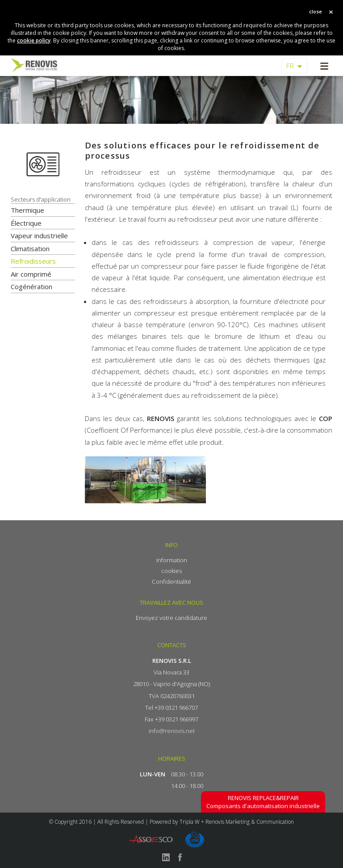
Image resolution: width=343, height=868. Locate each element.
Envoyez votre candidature (171, 618)
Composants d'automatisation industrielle (263, 802)
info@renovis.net (172, 731)
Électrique (26, 223)
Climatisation (30, 249)
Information (172, 560)
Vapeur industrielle (39, 236)
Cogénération (31, 287)
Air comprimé (31, 274)
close (316, 11)
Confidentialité (171, 581)
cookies (171, 571)
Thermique (27, 210)
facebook (180, 857)
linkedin (166, 857)
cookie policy (34, 40)
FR (290, 66)
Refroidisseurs (33, 261)
